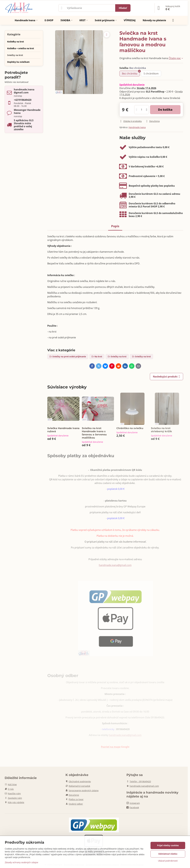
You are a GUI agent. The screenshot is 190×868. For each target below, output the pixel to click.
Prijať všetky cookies (168, 845)
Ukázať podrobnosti (168, 861)
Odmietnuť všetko (168, 854)
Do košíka (165, 110)
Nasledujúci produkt (166, 377)
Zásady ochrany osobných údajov (21, 862)
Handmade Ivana (137, 127)
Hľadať (123, 8)
